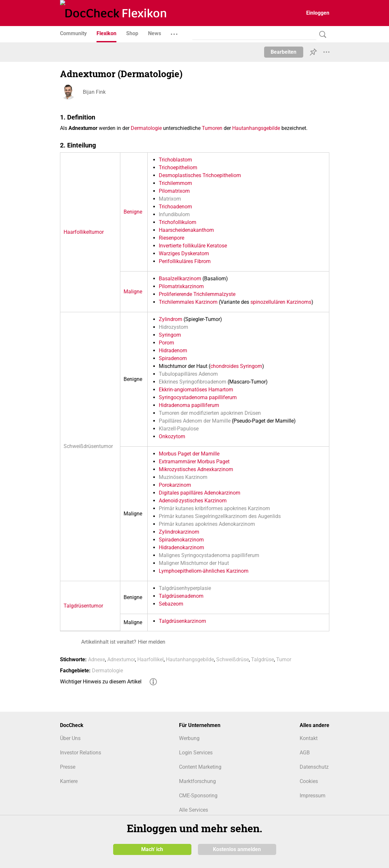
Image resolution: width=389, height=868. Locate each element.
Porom (166, 343)
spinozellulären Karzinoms (281, 302)
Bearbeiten (284, 52)
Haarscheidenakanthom (186, 230)
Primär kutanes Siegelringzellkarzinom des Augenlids (220, 516)
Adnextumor (121, 659)
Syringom (170, 335)
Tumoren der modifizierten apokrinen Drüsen (210, 413)
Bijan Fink (94, 92)
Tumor (284, 659)
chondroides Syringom (236, 366)
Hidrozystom (173, 327)
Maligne (133, 292)
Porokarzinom (175, 485)
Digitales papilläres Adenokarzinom (200, 493)
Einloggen (318, 13)
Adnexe (97, 659)
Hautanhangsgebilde (256, 128)
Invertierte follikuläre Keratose (193, 246)
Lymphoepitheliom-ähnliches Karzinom (204, 571)
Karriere (69, 781)
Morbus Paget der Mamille (189, 454)
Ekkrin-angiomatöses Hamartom (196, 390)
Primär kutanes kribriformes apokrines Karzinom (214, 508)
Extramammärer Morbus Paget (194, 462)
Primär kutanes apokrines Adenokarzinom (207, 524)
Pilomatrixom (174, 191)
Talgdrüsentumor (83, 606)
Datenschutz (314, 767)
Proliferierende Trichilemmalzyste (197, 294)
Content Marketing (200, 767)
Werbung (189, 738)
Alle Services (194, 810)
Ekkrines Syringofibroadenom (193, 382)
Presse (68, 767)
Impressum (313, 796)
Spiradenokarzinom (181, 540)
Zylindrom (171, 319)
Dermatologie (146, 128)
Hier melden (152, 642)
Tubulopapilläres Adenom (188, 374)
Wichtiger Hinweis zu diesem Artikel (101, 682)
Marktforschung (197, 781)
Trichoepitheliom (178, 168)
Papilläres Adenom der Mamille (195, 421)
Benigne (133, 212)
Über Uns (70, 738)
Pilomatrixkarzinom (181, 286)
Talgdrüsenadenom (181, 596)
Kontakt (309, 738)
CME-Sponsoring (198, 796)
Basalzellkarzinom (180, 279)
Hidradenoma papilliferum (189, 405)
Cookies (309, 781)
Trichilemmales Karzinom (188, 302)
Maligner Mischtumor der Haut (194, 563)
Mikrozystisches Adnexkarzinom (196, 469)
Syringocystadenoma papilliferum (198, 397)
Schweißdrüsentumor (88, 446)
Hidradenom (173, 350)
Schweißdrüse (232, 659)
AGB (305, 753)
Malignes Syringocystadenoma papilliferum (209, 555)
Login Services (196, 753)
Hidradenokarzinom (181, 547)
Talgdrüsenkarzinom (182, 621)
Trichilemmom (175, 183)
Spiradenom (173, 358)
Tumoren (212, 128)
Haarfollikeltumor (84, 232)
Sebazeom (171, 604)
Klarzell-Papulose (179, 429)
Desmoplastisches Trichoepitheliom (200, 175)
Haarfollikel (150, 659)
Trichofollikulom (178, 222)
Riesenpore (172, 238)
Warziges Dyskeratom (184, 253)
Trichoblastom (175, 160)
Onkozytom (172, 436)
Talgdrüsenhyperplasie (185, 588)
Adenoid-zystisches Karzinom (193, 501)
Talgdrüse (262, 659)
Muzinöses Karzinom (183, 477)
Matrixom (170, 199)
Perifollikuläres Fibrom (185, 261)
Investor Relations (81, 753)
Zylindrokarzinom (179, 532)
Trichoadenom (175, 207)
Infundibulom (174, 214)
